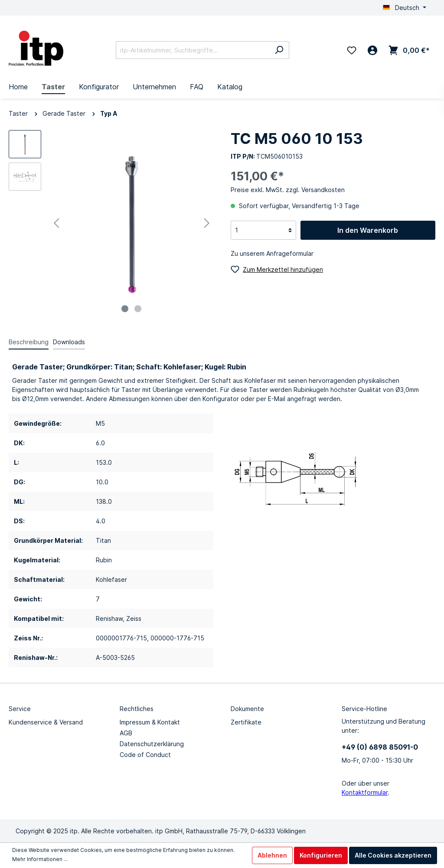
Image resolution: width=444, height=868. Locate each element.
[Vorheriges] (56, 223)
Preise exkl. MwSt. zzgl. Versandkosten (288, 190)
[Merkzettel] (352, 50)
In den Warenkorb (368, 230)
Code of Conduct (145, 755)
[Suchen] (279, 50)
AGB (126, 733)
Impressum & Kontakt (150, 722)
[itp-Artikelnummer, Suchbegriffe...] (193, 50)
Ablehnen (272, 855)
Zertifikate (246, 722)
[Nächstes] (207, 223)
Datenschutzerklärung (152, 744)
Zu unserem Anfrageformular (272, 253)
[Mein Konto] (372, 50)
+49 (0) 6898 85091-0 (380, 747)
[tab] (29, 342)
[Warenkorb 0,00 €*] (409, 50)
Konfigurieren (321, 855)
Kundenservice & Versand (46, 722)
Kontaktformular (365, 792)
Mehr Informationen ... (40, 859)
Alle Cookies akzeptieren (393, 855)
